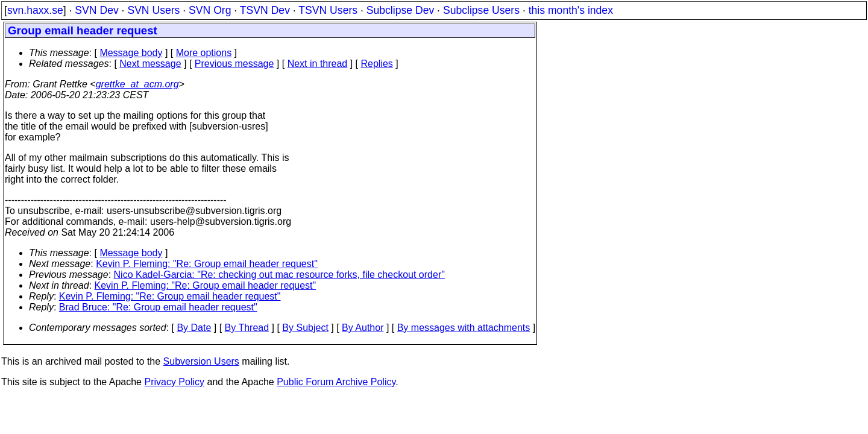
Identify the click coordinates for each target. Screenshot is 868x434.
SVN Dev (96, 10)
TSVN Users (328, 10)
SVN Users (153, 10)
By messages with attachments (464, 328)
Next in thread (318, 64)
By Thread (247, 328)
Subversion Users (201, 361)
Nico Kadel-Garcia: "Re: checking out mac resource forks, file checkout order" (279, 275)
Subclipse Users (481, 10)
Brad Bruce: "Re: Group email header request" (158, 307)
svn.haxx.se (35, 10)
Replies (377, 64)
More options (204, 53)
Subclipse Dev (400, 10)
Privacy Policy (174, 382)
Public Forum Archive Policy (336, 382)
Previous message (234, 64)
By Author (363, 328)
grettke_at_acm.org (137, 84)
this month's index (571, 10)
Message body (131, 53)
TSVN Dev (265, 10)
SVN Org (210, 10)
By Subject (305, 328)
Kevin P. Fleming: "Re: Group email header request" (207, 264)
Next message (150, 64)
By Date (194, 328)
